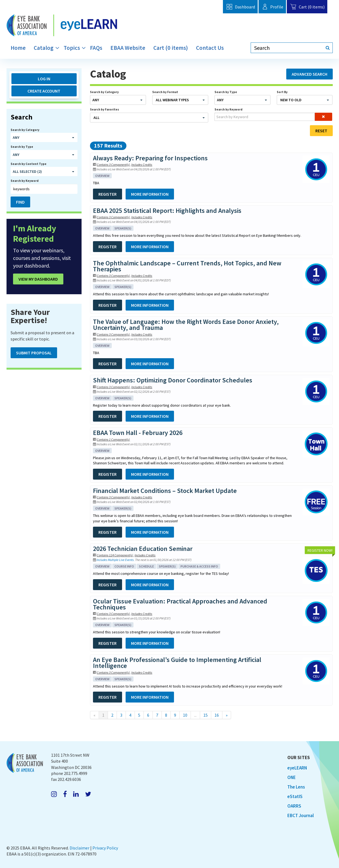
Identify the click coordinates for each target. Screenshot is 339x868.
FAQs (96, 48)
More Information (150, 194)
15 (206, 715)
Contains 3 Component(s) (113, 165)
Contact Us (210, 48)
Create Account (44, 91)
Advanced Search (310, 74)
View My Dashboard (38, 279)
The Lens (296, 787)
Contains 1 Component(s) (113, 439)
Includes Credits (142, 165)
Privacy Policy (105, 848)
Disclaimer (80, 848)
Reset (321, 131)
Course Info (124, 566)
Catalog (44, 48)
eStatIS (295, 796)
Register (108, 194)
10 (185, 715)
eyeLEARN (297, 768)
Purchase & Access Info (199, 566)
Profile (272, 7)
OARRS (294, 806)
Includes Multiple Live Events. (116, 560)
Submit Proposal (34, 353)
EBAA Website (128, 48)
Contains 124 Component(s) (115, 555)
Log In (44, 79)
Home (18, 48)
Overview (102, 176)
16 (217, 715)
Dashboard (240, 7)
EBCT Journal (301, 815)
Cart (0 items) (307, 7)
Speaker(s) (123, 228)
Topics (72, 48)
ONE (292, 777)
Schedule (146, 566)
